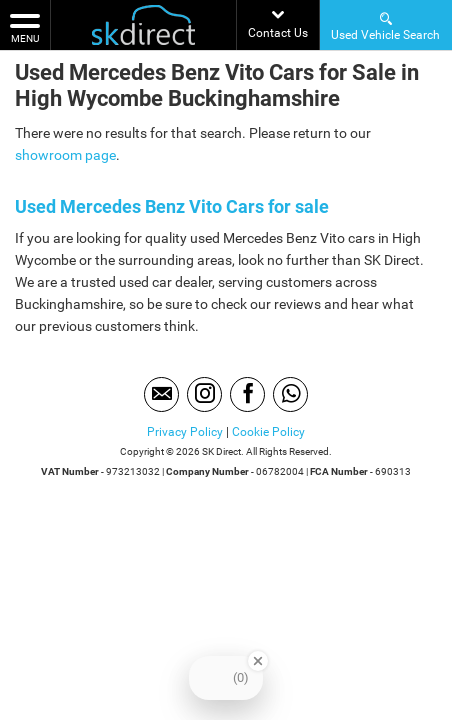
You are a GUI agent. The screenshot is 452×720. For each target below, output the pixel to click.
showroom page (65, 155)
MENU (25, 27)
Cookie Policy (268, 432)
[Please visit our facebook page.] (247, 394)
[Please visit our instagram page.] (204, 394)
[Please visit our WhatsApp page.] (290, 394)
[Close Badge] (258, 661)
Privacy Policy (185, 432)
